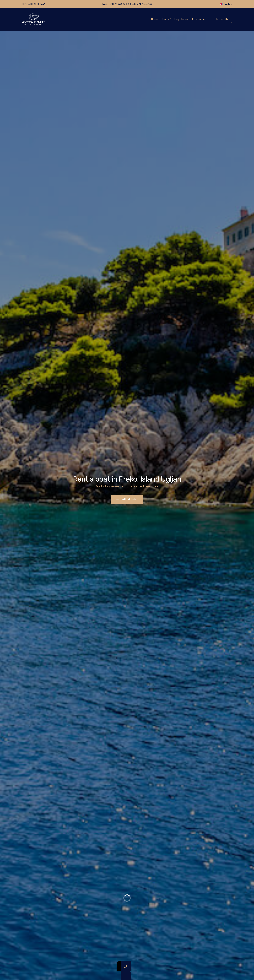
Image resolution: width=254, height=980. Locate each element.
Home (155, 19)
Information (199, 19)
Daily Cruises (181, 19)
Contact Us (221, 19)
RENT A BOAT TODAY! (33, 4)
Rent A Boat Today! (127, 499)
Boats (165, 19)
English (226, 4)
